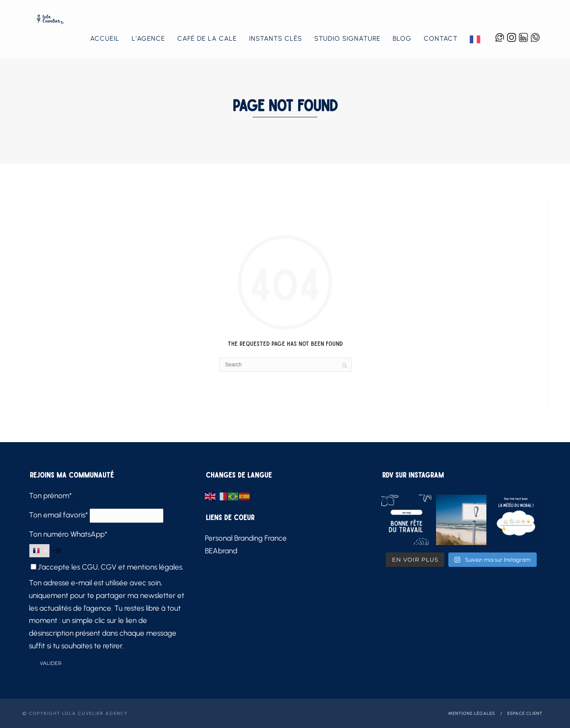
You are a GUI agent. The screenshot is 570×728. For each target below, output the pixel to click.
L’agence (148, 39)
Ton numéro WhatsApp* (68, 534)
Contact (441, 39)
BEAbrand (221, 551)
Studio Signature (347, 39)
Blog (402, 39)
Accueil (105, 39)
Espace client (525, 713)
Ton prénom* (50, 496)
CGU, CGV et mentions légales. (133, 567)
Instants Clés (276, 39)
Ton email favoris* (58, 515)
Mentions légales (472, 713)
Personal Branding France (246, 538)
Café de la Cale (207, 39)
